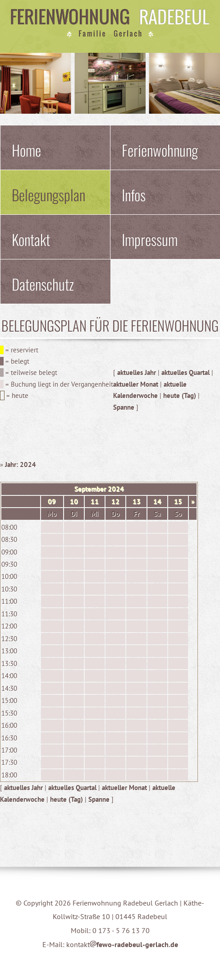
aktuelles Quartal (186, 372)
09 (52, 502)
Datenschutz (43, 284)
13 (137, 502)
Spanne (124, 407)
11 (95, 502)
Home (26, 150)
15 (178, 502)
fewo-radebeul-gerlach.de (134, 944)
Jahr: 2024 (21, 465)
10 (74, 502)
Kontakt (31, 239)
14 (157, 502)
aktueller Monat (136, 384)
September (90, 489)
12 (115, 502)
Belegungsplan (48, 194)
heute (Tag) (180, 395)
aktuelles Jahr (137, 372)
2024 (116, 489)
